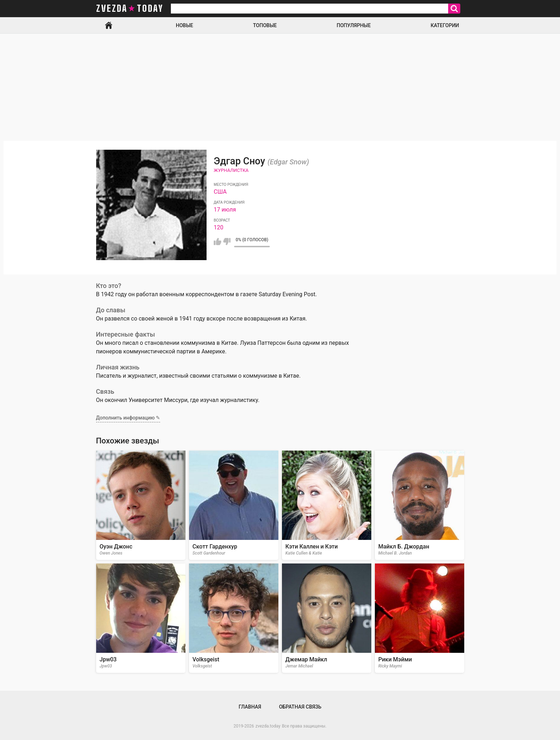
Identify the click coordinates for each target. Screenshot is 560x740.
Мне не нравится (227, 242)
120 (219, 227)
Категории (445, 25)
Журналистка (231, 170)
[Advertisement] (280, 87)
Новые (184, 25)
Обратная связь (300, 707)
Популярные (354, 25)
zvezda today (130, 9)
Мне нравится (217, 242)
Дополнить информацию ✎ (128, 418)
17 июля (225, 210)
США (220, 192)
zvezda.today (268, 726)
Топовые (265, 25)
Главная (109, 25)
